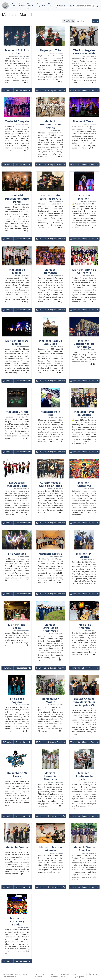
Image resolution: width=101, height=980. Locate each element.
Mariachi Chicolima (84, 484)
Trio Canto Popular (17, 700)
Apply (96, 21)
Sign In (50, 6)
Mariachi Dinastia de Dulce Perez (17, 199)
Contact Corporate (40, 976)
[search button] (97, 6)
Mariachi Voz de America (84, 849)
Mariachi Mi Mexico (84, 555)
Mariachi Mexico (84, 121)
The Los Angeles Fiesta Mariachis (84, 52)
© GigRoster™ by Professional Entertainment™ (15, 976)
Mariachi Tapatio (50, 554)
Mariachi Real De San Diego (50, 342)
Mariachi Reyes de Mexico (84, 413)
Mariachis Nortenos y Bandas (17, 921)
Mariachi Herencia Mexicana (50, 776)
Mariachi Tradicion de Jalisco (84, 776)
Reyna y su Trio (50, 50)
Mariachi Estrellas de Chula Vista (50, 628)
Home (14, 5)
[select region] (66, 6)
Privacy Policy (65, 976)
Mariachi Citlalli (17, 412)
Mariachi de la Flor (50, 413)
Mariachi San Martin (50, 700)
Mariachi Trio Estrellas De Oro (50, 197)
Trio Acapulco (17, 554)
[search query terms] (85, 6)
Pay (44, 5)
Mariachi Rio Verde (17, 626)
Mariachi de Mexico (17, 271)
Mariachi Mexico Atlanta (50, 849)
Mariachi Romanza (50, 271)
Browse (22, 5)
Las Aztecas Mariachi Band (17, 484)
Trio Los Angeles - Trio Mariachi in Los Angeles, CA (84, 702)
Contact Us (30, 6)
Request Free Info (23, 90)
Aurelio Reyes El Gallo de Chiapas (50, 484)
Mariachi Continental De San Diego (84, 344)
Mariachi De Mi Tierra (17, 775)
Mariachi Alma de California (84, 271)
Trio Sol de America (84, 626)
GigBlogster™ (79, 976)
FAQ (38, 5)
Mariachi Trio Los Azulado (17, 52)
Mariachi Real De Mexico (17, 342)
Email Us (7, 90)
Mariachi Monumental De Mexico (50, 124)
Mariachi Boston (17, 847)
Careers (54, 976)
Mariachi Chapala (17, 121)
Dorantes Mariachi (84, 197)
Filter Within (69, 21)
